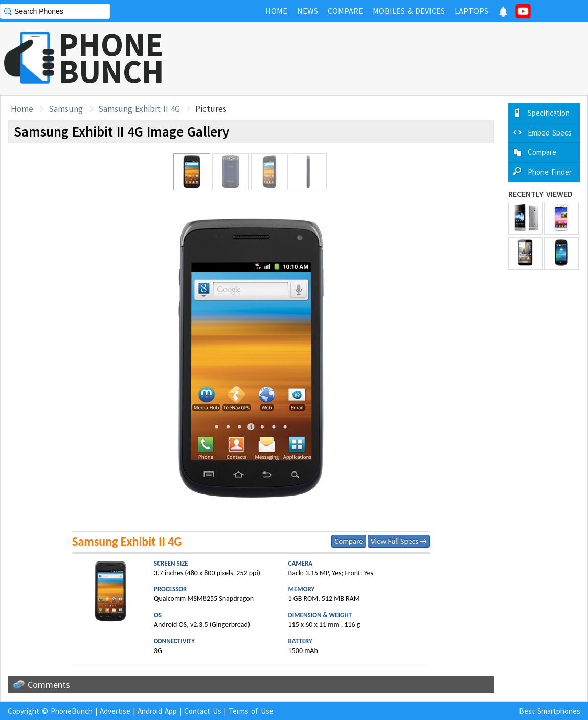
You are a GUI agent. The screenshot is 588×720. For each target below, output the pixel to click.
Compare (348, 541)
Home (22, 109)
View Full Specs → (399, 541)
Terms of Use (251, 711)
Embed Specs (550, 133)
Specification (549, 113)
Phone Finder (550, 172)
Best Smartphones (550, 711)
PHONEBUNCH (111, 58)
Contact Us (203, 711)
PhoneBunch (72, 711)
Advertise (115, 711)
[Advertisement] (402, 59)
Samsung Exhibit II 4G (139, 109)
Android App (157, 711)
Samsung (66, 109)
